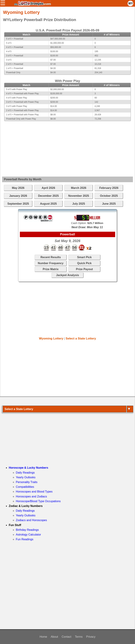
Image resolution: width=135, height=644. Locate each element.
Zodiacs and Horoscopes (31, 520)
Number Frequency (51, 263)
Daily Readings (25, 473)
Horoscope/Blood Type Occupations (38, 501)
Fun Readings (25, 539)
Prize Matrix (51, 269)
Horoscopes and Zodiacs (31, 496)
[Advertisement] (67, 146)
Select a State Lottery (81, 338)
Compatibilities (25, 487)
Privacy (91, 637)
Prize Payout (84, 269)
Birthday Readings (27, 530)
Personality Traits (27, 482)
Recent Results (51, 257)
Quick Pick (84, 263)
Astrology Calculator (28, 535)
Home (43, 637)
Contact (67, 637)
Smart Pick (84, 257)
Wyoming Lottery (51, 338)
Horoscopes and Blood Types (34, 492)
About (54, 637)
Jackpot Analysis (67, 275)
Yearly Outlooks (26, 477)
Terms (79, 637)
